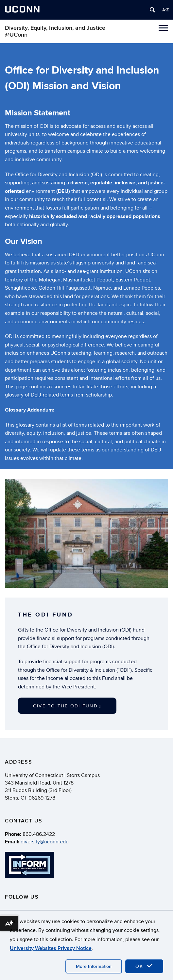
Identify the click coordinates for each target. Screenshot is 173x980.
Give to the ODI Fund (67, 706)
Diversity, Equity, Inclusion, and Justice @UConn (55, 31)
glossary (25, 425)
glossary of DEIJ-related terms (39, 395)
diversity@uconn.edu (45, 842)
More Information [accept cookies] (94, 966)
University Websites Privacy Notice (51, 948)
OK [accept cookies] (144, 966)
